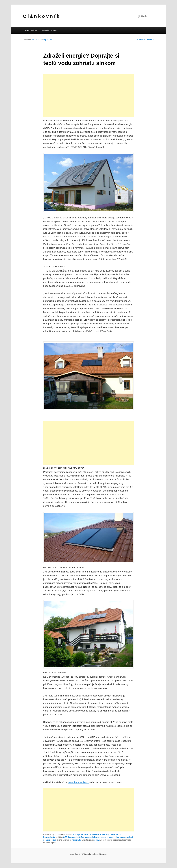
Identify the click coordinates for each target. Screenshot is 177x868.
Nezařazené (94, 834)
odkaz (97, 840)
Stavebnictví (115, 834)
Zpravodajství (49, 837)
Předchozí (140, 40)
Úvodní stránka (30, 30)
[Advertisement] (88, 96)
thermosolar (121, 837)
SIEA (82, 837)
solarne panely (108, 837)
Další (151, 40)
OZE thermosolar (71, 837)
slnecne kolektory (92, 837)
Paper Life (47, 40)
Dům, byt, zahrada (80, 834)
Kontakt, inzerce (49, 30)
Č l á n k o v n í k (41, 16)
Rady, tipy (105, 834)
